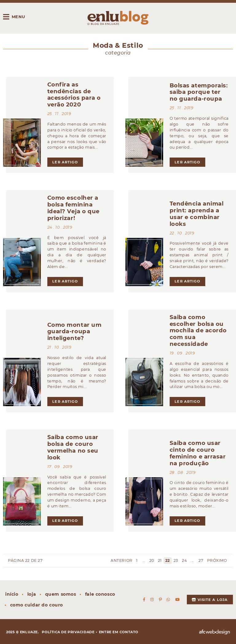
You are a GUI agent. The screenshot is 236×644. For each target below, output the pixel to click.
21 (160, 560)
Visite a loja (210, 600)
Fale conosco (100, 594)
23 (176, 560)
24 (184, 560)
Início (12, 594)
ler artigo (65, 162)
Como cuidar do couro (37, 605)
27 (201, 560)
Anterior (121, 560)
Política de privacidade (68, 632)
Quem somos (61, 594)
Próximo (218, 560)
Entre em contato (119, 632)
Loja (32, 594)
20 (152, 560)
